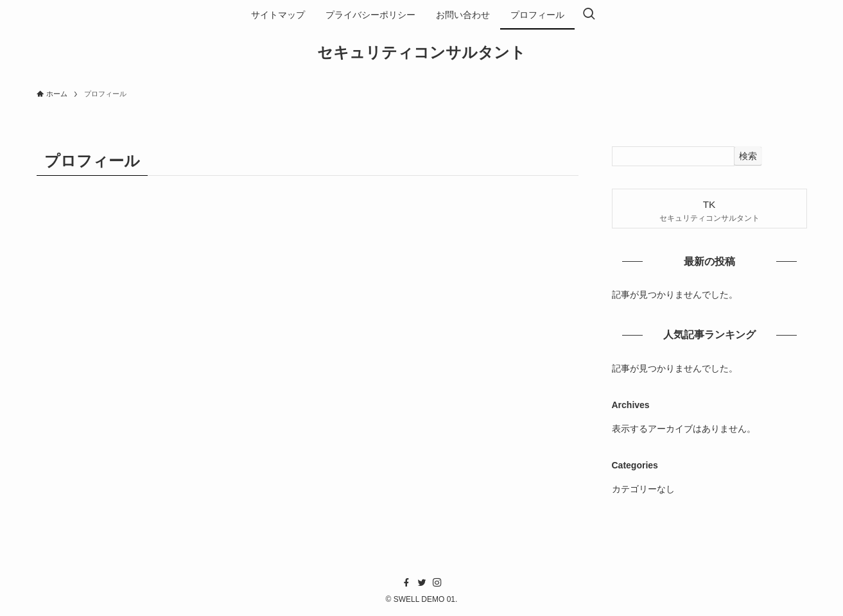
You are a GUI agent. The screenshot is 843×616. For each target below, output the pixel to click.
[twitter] (422, 583)
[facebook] (406, 583)
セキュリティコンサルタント (421, 53)
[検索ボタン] (589, 15)
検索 (748, 156)
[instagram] (437, 583)
